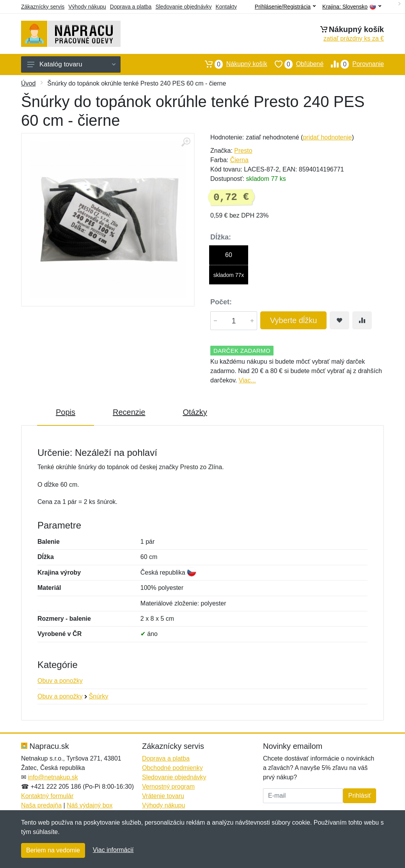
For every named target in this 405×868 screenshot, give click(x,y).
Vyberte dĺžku (293, 320)
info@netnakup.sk (53, 777)
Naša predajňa (41, 805)
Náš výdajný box (90, 805)
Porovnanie (354, 64)
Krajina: (352, 7)
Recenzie (129, 412)
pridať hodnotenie (327, 137)
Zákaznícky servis (43, 7)
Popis (66, 412)
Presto (243, 151)
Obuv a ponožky (60, 681)
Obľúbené (295, 64)
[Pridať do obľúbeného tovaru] (339, 320)
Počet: (221, 302)
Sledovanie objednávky (183, 7)
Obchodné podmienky (172, 768)
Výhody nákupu (87, 7)
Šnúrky (99, 696)
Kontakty (226, 7)
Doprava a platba (131, 7)
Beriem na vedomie (53, 850)
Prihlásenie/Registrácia (285, 7)
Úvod (28, 83)
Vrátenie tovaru (163, 796)
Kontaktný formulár (47, 796)
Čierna (239, 160)
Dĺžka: (221, 237)
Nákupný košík (232, 64)
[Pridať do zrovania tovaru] (362, 320)
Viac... (247, 380)
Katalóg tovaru (71, 64)
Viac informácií (113, 850)
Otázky (195, 412)
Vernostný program (168, 787)
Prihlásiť (359, 796)
